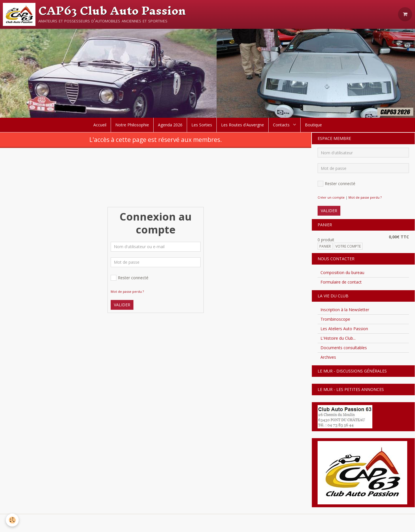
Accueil (100, 125)
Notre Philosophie (132, 125)
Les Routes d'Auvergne (243, 125)
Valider (122, 305)
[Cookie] (12, 520)
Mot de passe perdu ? (127, 291)
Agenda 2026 (170, 125)
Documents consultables (344, 348)
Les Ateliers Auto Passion (344, 329)
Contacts (282, 125)
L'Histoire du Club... (338, 338)
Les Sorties (202, 125)
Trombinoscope (335, 319)
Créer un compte (331, 197)
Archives (328, 357)
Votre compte (348, 246)
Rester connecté (130, 278)
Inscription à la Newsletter (345, 310)
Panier (325, 246)
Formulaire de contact (341, 282)
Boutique (313, 125)
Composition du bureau (342, 272)
